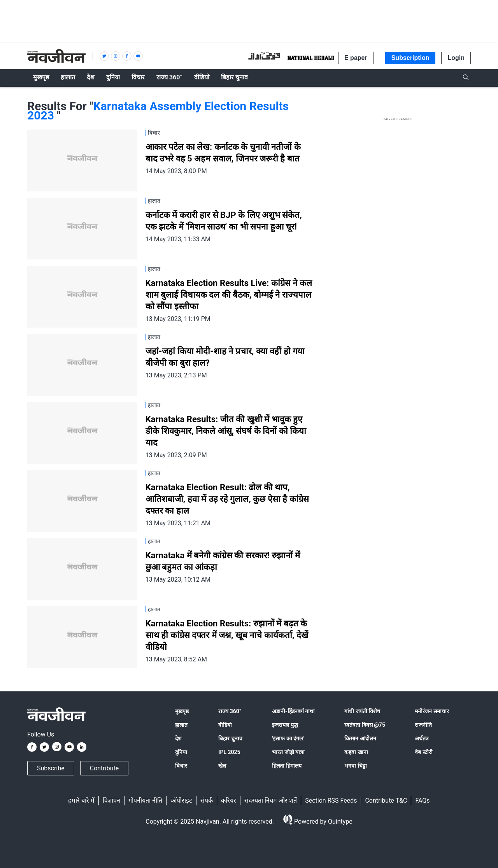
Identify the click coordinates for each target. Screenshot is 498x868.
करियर (229, 800)
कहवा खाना (356, 752)
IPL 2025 (229, 752)
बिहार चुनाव (230, 738)
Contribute (104, 768)
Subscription (410, 58)
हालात (181, 725)
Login (456, 58)
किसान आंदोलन (360, 738)
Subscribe (51, 768)
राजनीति (423, 725)
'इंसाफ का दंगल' (288, 738)
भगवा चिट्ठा (355, 766)
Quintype (339, 822)
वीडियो (225, 725)
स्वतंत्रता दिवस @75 (365, 725)
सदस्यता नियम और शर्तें (271, 800)
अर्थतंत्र (422, 738)
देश (178, 738)
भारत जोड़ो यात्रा (288, 752)
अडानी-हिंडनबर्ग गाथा (293, 711)
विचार (181, 766)
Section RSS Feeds (331, 800)
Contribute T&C (386, 800)
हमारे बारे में (81, 800)
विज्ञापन (111, 800)
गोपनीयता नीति (145, 800)
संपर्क (207, 800)
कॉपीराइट (181, 800)
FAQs (422, 800)
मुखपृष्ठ (182, 711)
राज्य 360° (230, 711)
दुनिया (181, 752)
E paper (356, 58)
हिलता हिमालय (287, 766)
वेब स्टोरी (423, 752)
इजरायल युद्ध (285, 725)
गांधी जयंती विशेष (362, 711)
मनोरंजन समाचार (432, 711)
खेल (222, 766)
